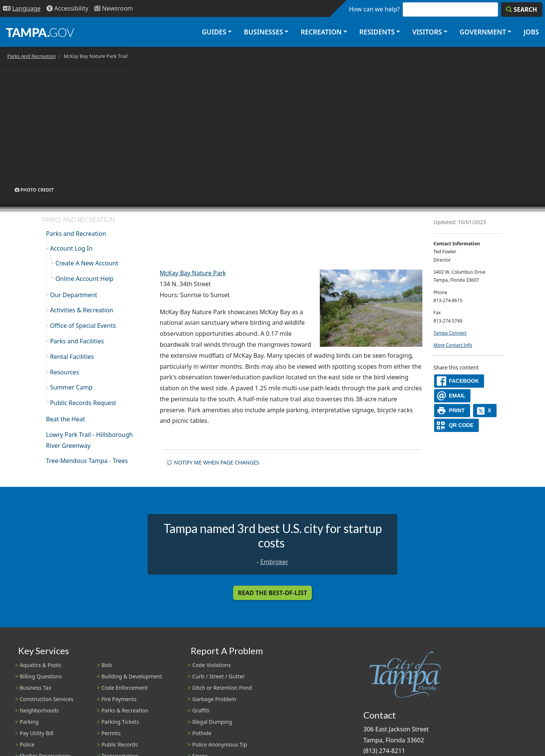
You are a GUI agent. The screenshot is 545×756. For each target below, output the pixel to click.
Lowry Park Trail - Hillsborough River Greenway (90, 440)
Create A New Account (87, 263)
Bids (107, 665)
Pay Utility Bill (37, 733)
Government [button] (483, 32)
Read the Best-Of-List (273, 593)
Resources (65, 372)
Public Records (120, 744)
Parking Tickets (120, 722)
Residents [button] (377, 32)
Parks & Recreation (125, 710)
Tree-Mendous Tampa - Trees (87, 461)
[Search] (522, 9)
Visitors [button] (427, 32)
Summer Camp (71, 387)
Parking (29, 722)
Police (27, 744)
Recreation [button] (321, 32)
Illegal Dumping (212, 722)
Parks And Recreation (31, 56)
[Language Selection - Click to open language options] (22, 9)
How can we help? (374, 9)
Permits (111, 733)
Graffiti (201, 710)
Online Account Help (84, 279)
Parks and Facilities (77, 341)
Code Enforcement (125, 688)
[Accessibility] (67, 9)
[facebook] (459, 381)
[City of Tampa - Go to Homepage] (40, 32)
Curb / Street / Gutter (219, 676)
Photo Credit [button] (34, 189)
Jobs (531, 32)
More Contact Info (453, 345)
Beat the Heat (66, 419)
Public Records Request (83, 403)
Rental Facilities (72, 357)
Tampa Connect (450, 333)
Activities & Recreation (82, 310)
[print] (452, 411)
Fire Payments (119, 699)
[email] (452, 396)
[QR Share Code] (456, 425)
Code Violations (212, 665)
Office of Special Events (83, 326)
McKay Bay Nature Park (193, 273)
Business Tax (36, 688)
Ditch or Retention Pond (222, 688)
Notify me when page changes (213, 462)
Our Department (74, 295)
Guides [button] (214, 32)
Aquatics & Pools (40, 665)
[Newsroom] (114, 9)
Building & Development (132, 676)
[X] (485, 411)
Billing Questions (41, 676)
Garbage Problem (214, 699)
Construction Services (47, 699)
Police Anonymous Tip (220, 744)
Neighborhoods (39, 710)
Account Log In (71, 248)
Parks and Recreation (76, 234)
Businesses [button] (263, 32)
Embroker (274, 562)
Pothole (202, 733)
